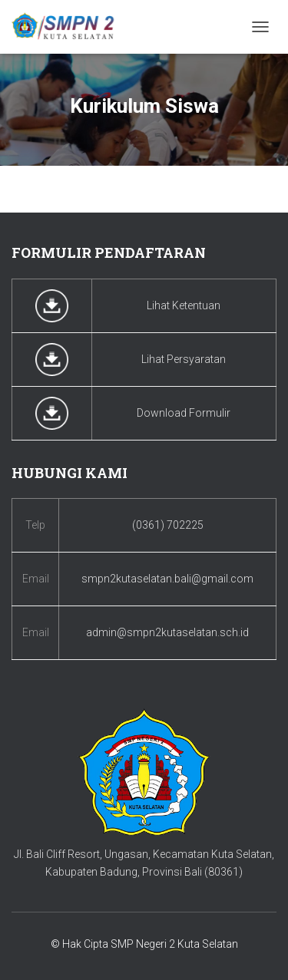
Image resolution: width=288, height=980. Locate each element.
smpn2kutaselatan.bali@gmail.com (167, 579)
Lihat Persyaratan (184, 359)
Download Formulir (184, 413)
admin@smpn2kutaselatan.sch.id (167, 632)
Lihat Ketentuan (184, 305)
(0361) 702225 (168, 525)
